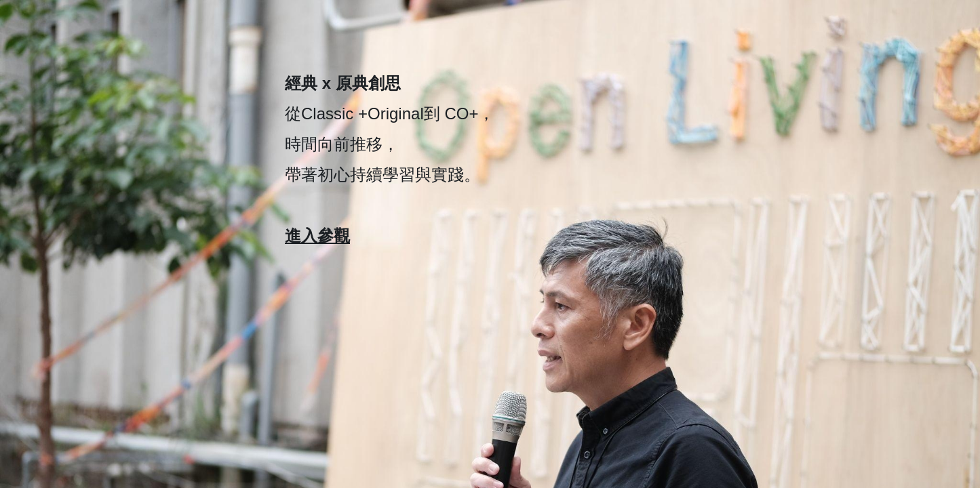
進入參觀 (317, 236)
